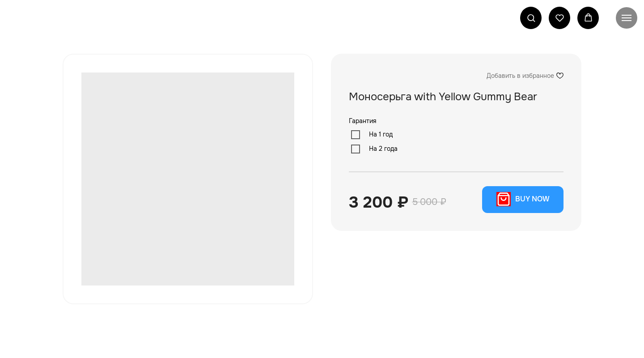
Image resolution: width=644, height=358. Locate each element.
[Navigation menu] (627, 18)
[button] (531, 18)
